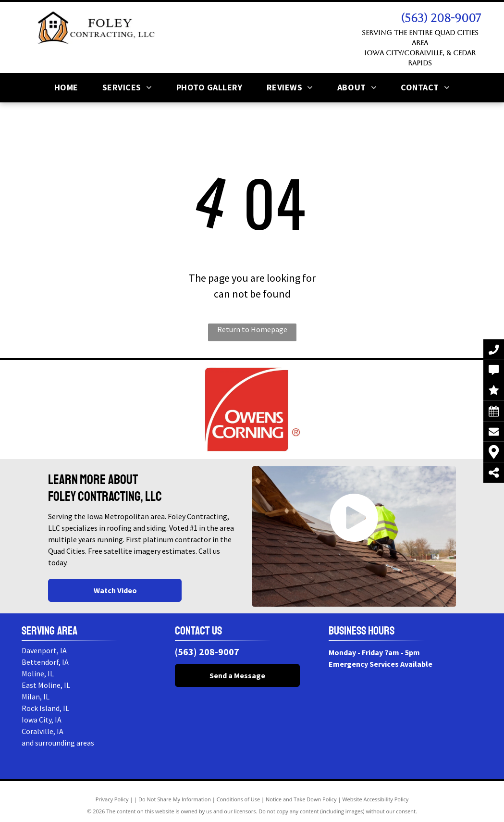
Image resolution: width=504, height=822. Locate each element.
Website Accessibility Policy (375, 799)
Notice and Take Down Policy (301, 799)
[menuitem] (66, 87)
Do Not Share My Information (175, 799)
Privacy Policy (112, 799)
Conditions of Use (239, 799)
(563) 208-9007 (441, 18)
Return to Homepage (252, 329)
